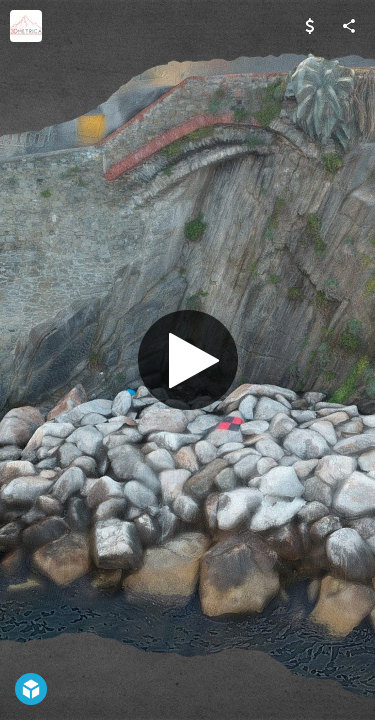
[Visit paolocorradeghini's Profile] (26, 26)
